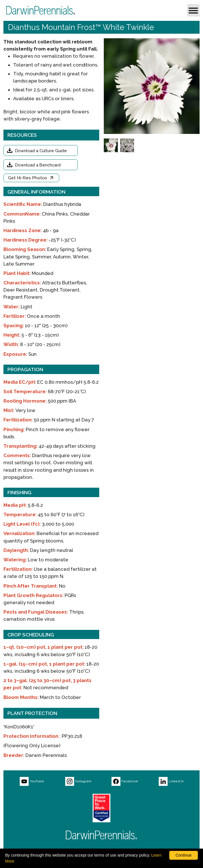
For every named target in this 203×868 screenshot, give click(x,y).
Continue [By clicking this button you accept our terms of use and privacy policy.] (184, 855)
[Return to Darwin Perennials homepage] (101, 835)
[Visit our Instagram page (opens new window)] (78, 781)
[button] (193, 10)
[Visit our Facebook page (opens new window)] (125, 781)
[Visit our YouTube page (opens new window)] (32, 781)
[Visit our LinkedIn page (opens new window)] (171, 781)
